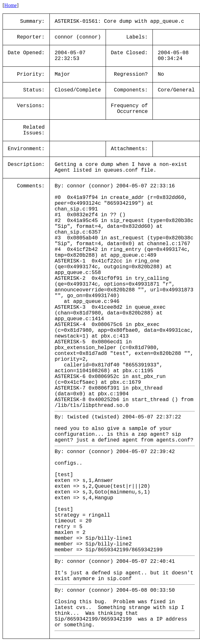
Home (10, 5)
